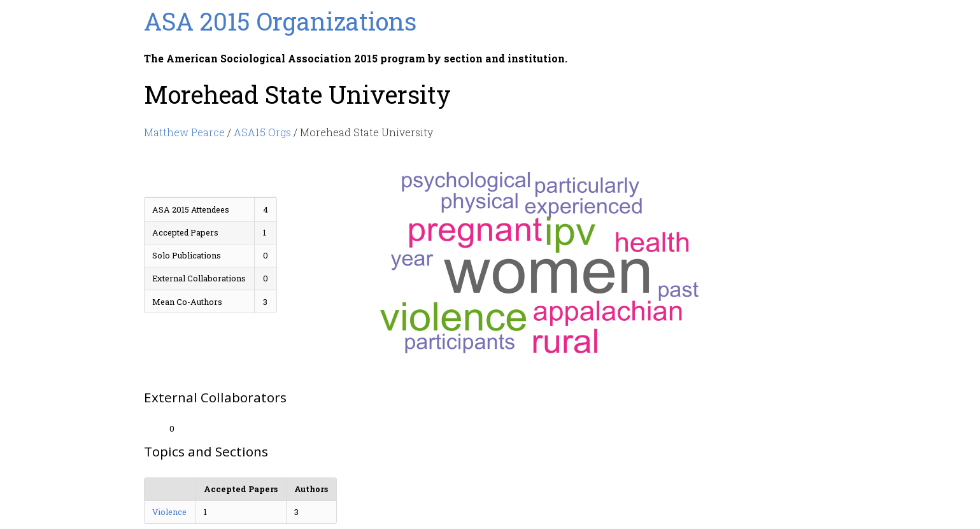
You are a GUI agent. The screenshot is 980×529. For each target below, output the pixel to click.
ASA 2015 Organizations (280, 21)
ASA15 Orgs (262, 132)
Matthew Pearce (184, 132)
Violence (169, 512)
